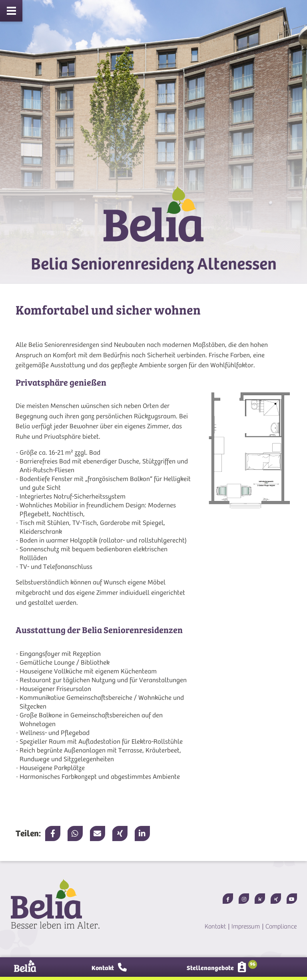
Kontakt (215, 927)
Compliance (281, 927)
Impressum (246, 927)
